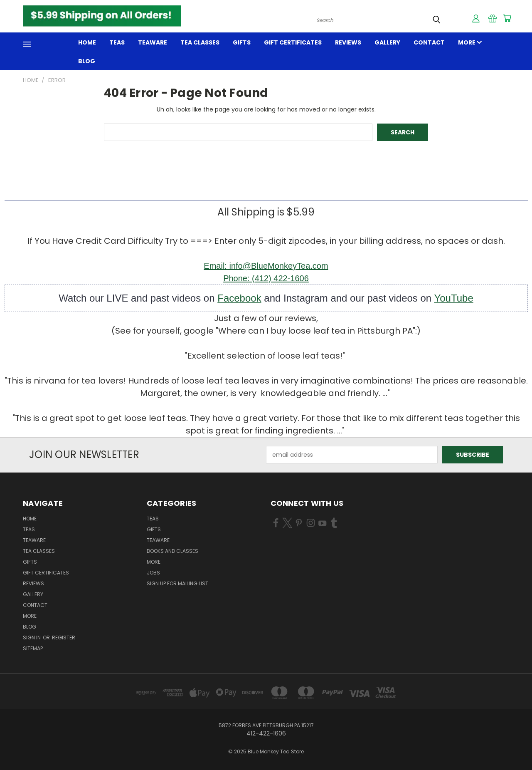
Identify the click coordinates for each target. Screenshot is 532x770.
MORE (470, 42)
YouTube (453, 298)
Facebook (239, 298)
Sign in (32, 638)
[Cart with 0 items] (507, 18)
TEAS (153, 519)
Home (87, 42)
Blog (87, 61)
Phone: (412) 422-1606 (266, 278)
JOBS (153, 573)
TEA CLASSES (200, 42)
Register (64, 638)
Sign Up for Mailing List (177, 583)
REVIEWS (348, 42)
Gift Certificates (293, 42)
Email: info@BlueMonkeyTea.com (266, 266)
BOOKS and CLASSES (172, 551)
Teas (117, 42)
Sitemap (33, 648)
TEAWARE (153, 42)
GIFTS (242, 42)
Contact (429, 42)
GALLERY (387, 42)
